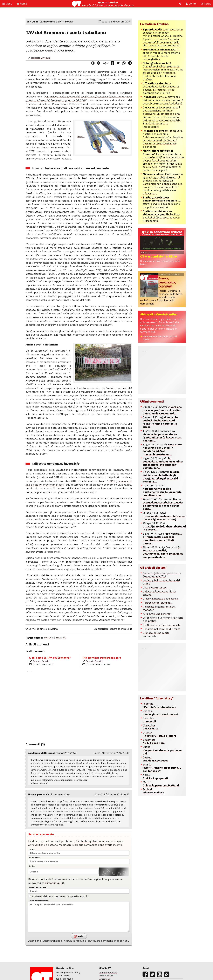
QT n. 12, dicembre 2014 (47, 22)
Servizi (69, 22)
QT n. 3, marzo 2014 (43, 664)
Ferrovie (49, 638)
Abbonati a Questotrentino (159, 314)
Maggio (162, 768)
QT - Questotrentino (155, 588)
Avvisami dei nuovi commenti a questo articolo (59, 896)
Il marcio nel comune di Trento (162, 629)
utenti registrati (89, 841)
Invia (79, 936)
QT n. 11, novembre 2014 (98, 664)
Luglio (162, 750)
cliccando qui (55, 883)
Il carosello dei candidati (157, 603)
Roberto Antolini (41, 58)
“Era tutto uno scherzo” (157, 614)
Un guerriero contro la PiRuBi (113, 629)
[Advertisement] (79, 705)
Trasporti (61, 638)
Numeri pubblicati (108, 973)
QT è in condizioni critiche (159, 256)
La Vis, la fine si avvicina (42, 629)
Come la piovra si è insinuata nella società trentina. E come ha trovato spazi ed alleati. (163, 100)
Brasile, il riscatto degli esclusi (161, 599)
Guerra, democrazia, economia (167, 282)
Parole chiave (106, 976)
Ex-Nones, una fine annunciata (162, 625)
